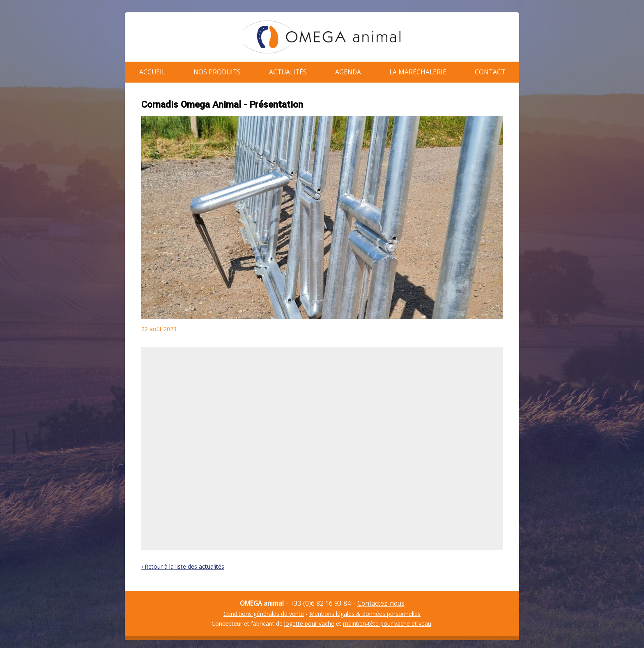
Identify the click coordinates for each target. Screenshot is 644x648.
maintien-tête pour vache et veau (387, 619)
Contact (490, 70)
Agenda (348, 70)
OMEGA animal (322, 37)
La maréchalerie (418, 70)
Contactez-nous (381, 599)
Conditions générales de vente (264, 610)
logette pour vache (309, 619)
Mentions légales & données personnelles (365, 610)
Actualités (288, 70)
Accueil (152, 70)
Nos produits (217, 70)
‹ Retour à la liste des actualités (183, 562)
